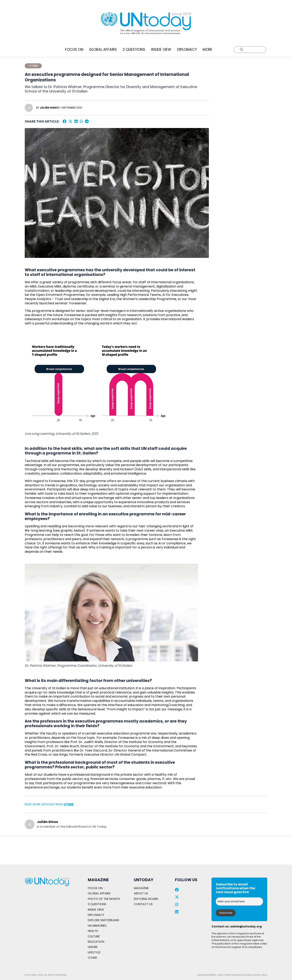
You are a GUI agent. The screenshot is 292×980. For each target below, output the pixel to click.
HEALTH (94, 931)
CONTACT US (144, 893)
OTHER (69, 804)
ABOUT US (142, 883)
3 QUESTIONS (134, 50)
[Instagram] (177, 894)
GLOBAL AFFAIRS (103, 50)
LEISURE (94, 947)
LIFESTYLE (95, 952)
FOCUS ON (74, 50)
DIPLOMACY (187, 50)
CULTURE (95, 936)
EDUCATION (97, 942)
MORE (207, 50)
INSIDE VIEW (161, 50)
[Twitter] (70, 122)
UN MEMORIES (99, 926)
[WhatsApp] (82, 122)
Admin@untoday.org (246, 916)
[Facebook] (65, 122)
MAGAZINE (142, 877)
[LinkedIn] (76, 122)
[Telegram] (87, 122)
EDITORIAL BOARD (148, 888)
